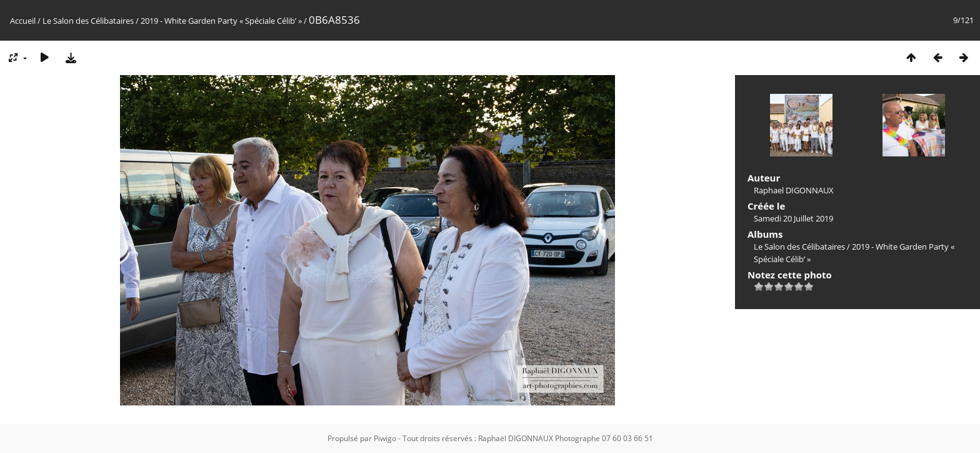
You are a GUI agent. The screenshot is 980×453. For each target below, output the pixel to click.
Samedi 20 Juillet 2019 (793, 218)
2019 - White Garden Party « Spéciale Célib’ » (221, 21)
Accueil (23, 21)
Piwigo (385, 438)
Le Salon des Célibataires (88, 21)
